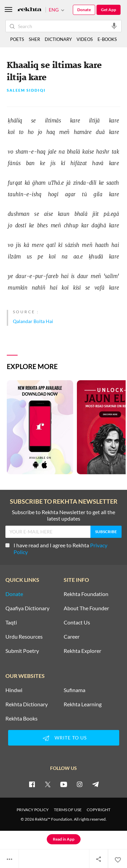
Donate (84, 10)
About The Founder (86, 608)
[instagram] (80, 784)
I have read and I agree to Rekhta (56, 549)
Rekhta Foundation (86, 594)
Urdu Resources (24, 637)
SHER (34, 39)
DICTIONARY (58, 39)
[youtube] (64, 784)
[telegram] (96, 784)
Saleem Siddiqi (26, 90)
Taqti (11, 622)
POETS (17, 39)
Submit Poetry (22, 651)
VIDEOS (85, 39)
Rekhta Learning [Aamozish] (83, 704)
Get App (109, 10)
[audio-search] (114, 26)
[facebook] (32, 784)
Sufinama (75, 690)
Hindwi (14, 690)
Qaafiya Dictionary (27, 608)
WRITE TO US (64, 738)
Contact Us (77, 622)
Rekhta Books (22, 718)
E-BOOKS (107, 39)
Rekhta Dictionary (27, 704)
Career (72, 637)
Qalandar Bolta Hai (33, 321)
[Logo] (29, 10)
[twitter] (48, 784)
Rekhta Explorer (82, 651)
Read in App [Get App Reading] (64, 839)
